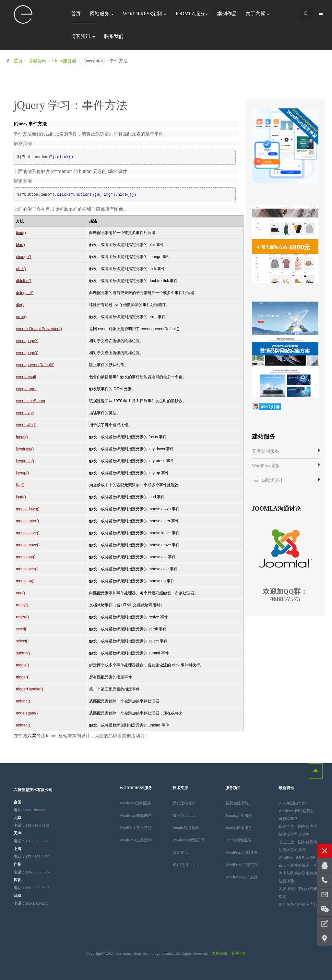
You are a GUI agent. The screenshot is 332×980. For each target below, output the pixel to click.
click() (21, 269)
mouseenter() (27, 521)
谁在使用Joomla (186, 865)
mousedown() (28, 509)
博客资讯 (83, 36)
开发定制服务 (266, 451)
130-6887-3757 (31, 872)
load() (21, 497)
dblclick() (24, 281)
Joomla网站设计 (267, 481)
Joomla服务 (192, 14)
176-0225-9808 (31, 841)
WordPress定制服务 (136, 803)
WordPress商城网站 (136, 815)
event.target (26, 389)
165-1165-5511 (31, 903)
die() (20, 305)
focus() (22, 437)
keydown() (25, 449)
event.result (26, 377)
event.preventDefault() (35, 365)
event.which (26, 425)
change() (24, 257)
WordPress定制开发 (242, 852)
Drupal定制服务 (238, 840)
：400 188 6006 (30, 810)
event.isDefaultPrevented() (39, 329)
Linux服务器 (64, 61)
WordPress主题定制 (136, 840)
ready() (22, 605)
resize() (22, 617)
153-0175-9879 (31, 857)
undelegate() (27, 713)
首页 (76, 14)
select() (22, 641)
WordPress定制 (145, 14)
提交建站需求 (184, 803)
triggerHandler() (30, 689)
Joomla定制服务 (239, 815)
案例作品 (227, 14)
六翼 (32, 736)
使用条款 (238, 953)
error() (21, 317)
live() (20, 485)
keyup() (22, 473)
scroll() (22, 629)
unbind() (23, 701)
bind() (21, 233)
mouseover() (27, 569)
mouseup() (25, 581)
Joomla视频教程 (186, 828)
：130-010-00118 (31, 825)
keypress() (25, 461)
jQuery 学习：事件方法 (71, 105)
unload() (23, 725)
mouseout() (26, 557)
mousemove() (28, 545)
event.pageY (27, 353)
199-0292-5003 (31, 888)
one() (20, 593)
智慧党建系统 (237, 803)
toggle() (23, 665)
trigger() (23, 677)
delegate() (25, 293)
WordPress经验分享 (189, 840)
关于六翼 (258, 14)
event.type (25, 413)
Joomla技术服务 (239, 828)
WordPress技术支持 (136, 828)
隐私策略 (219, 953)
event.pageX (27, 341)
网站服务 (102, 14)
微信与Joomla (184, 815)
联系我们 (114, 36)
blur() (20, 245)
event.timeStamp (30, 401)
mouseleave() (28, 533)
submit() (23, 653)
